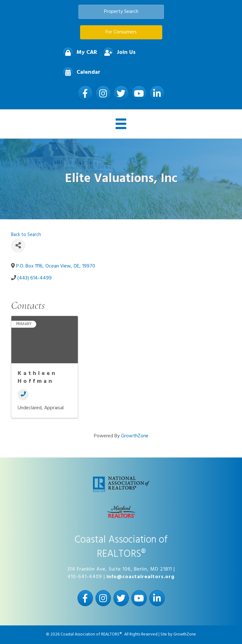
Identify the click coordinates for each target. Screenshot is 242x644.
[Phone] (23, 395)
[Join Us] (118, 52)
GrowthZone (135, 436)
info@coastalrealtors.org (141, 577)
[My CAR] (78, 52)
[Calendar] (80, 72)
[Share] (18, 246)
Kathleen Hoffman (37, 377)
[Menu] (121, 124)
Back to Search (26, 235)
